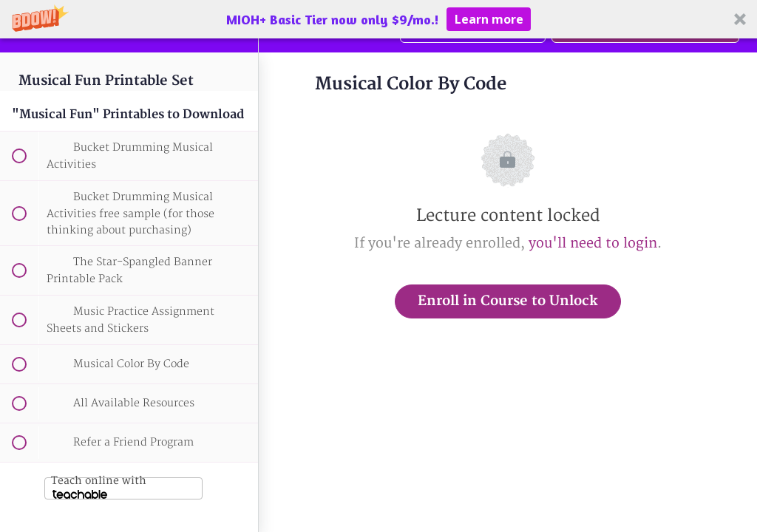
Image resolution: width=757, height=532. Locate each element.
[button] (378, 19)
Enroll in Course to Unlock (508, 301)
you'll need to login (593, 243)
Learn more (489, 19)
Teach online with (99, 487)
